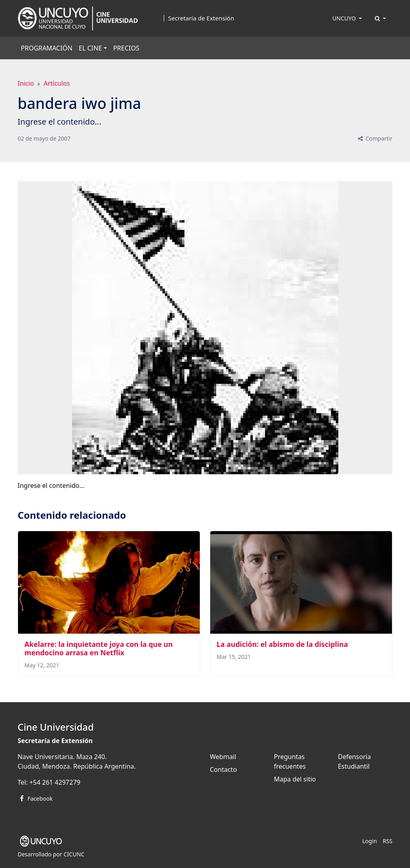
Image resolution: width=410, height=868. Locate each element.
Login (370, 841)
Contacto (223, 769)
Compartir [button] (375, 138)
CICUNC (74, 854)
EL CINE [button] (90, 48)
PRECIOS (126, 48)
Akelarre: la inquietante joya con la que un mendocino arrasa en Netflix (98, 648)
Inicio (26, 83)
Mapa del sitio (295, 779)
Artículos (57, 83)
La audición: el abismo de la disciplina (282, 644)
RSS (388, 841)
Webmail (223, 757)
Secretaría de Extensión (201, 18)
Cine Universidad (56, 727)
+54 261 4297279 (55, 782)
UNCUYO (345, 18)
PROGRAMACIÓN (47, 48)
